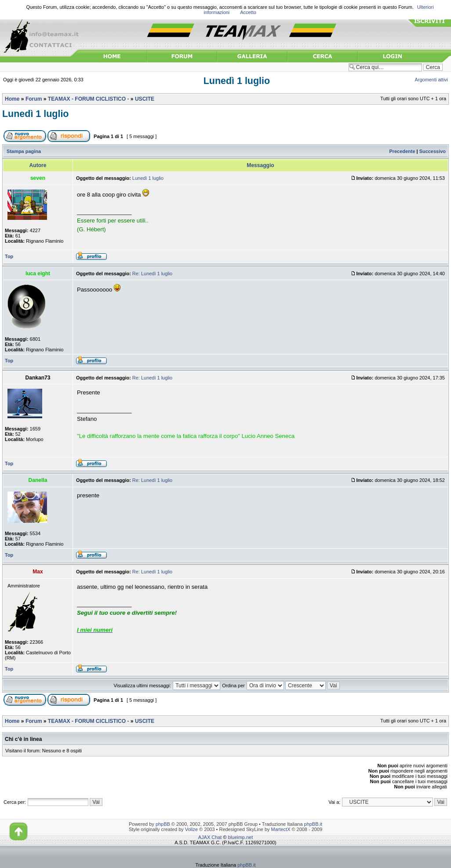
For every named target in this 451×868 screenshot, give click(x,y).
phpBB (163, 824)
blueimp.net (241, 837)
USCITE (145, 99)
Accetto (248, 12)
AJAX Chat (210, 837)
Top (9, 256)
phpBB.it (313, 824)
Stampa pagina (24, 151)
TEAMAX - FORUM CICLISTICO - (89, 99)
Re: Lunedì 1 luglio (152, 274)
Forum (34, 99)
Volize (191, 829)
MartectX (281, 829)
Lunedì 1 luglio (237, 81)
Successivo (433, 151)
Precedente (402, 151)
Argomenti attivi (432, 80)
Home (12, 99)
